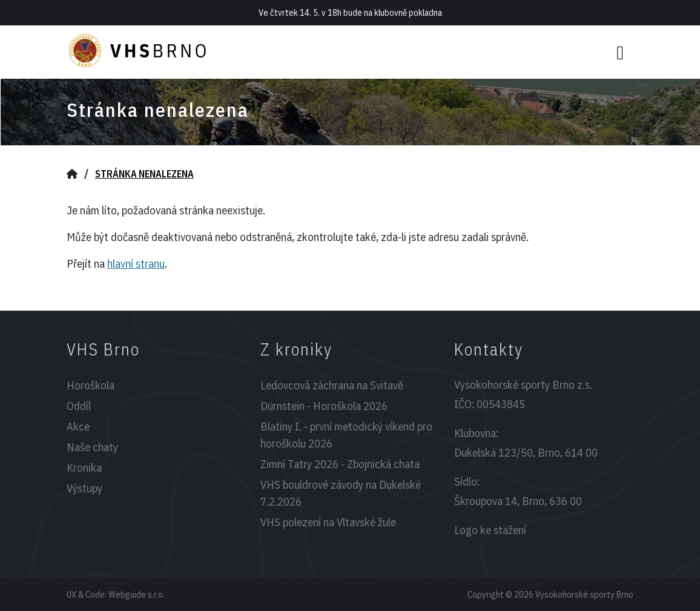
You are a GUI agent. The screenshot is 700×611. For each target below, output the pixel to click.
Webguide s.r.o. (137, 594)
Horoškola (91, 385)
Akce (78, 426)
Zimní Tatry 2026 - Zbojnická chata (340, 464)
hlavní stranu (136, 263)
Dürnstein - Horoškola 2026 (324, 406)
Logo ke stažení (490, 530)
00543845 (501, 404)
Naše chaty (92, 447)
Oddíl (79, 406)
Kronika (84, 467)
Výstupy (84, 488)
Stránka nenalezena (144, 174)
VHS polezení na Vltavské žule (328, 522)
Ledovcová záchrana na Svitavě (332, 385)
